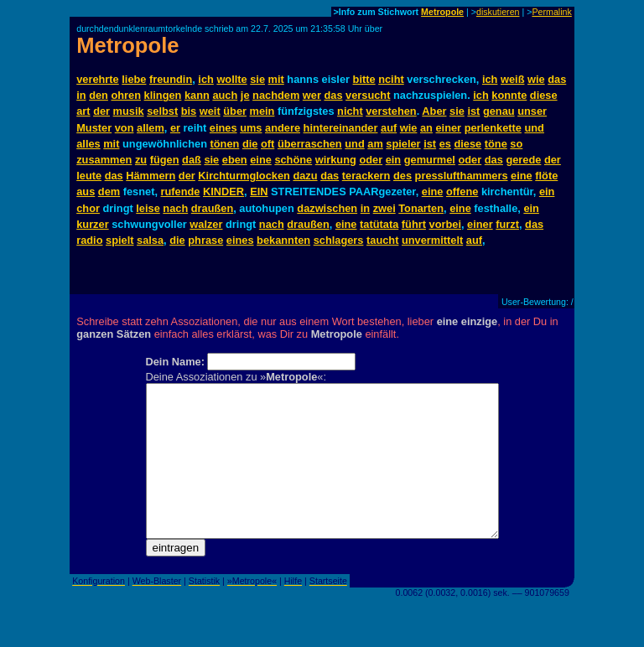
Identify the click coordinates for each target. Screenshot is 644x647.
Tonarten (421, 208)
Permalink (551, 12)
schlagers (339, 240)
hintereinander (341, 128)
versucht (368, 95)
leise (148, 208)
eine (261, 160)
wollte (231, 79)
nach (175, 208)
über (235, 111)
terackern (366, 176)
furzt (507, 224)
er (175, 128)
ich (206, 79)
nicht (350, 111)
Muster (94, 128)
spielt (119, 240)
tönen (225, 144)
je (245, 95)
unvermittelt (432, 240)
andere (283, 128)
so (516, 144)
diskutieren (498, 12)
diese (544, 95)
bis (189, 111)
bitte (364, 79)
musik (129, 111)
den (99, 95)
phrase (205, 240)
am (375, 144)
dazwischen (327, 208)
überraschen (310, 144)
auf (389, 128)
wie (536, 79)
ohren (126, 95)
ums (251, 128)
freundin (171, 79)
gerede (523, 160)
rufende (181, 192)
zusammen (104, 160)
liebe (134, 79)
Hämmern (151, 176)
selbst (162, 111)
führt (414, 224)
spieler (403, 144)
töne (496, 144)
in (81, 95)
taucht (382, 240)
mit (276, 79)
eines (223, 128)
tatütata (379, 224)
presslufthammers (462, 176)
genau (499, 111)
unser (532, 111)
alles (88, 144)
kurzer (92, 224)
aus (86, 192)
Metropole (442, 12)
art (83, 111)
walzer (206, 224)
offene (462, 192)
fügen (165, 160)
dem (109, 192)
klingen (163, 95)
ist (473, 111)
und (534, 128)
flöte (546, 176)
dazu (305, 176)
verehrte (98, 79)
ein (394, 160)
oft (267, 144)
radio (89, 240)
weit (210, 111)
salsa (150, 240)
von (125, 128)
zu (141, 160)
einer (448, 128)
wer (312, 95)
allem (151, 128)
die (250, 144)
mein (262, 111)
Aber (434, 111)
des (402, 176)
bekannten (283, 240)
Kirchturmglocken (244, 176)
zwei (384, 208)
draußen (212, 208)
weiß (512, 79)
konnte (509, 95)
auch (225, 95)
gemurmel (430, 160)
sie (257, 79)
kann (197, 95)
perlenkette (493, 128)
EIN (259, 192)
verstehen (391, 111)
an (426, 128)
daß (192, 160)
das (557, 79)
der (101, 111)
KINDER (223, 192)
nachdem (276, 95)
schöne (293, 160)
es (445, 144)
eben (235, 160)
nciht (391, 79)
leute (89, 176)
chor (88, 208)
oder (371, 160)
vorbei (445, 224)
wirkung (336, 160)
